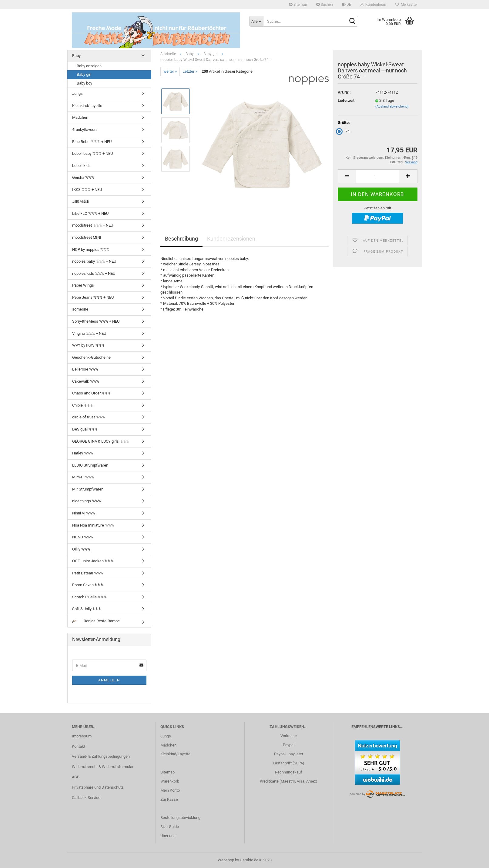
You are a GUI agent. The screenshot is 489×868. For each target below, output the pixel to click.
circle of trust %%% (89, 417)
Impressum (82, 736)
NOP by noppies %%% (91, 249)
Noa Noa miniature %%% (93, 525)
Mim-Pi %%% (83, 477)
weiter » (170, 71)
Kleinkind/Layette (87, 106)
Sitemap (298, 5)
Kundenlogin (373, 5)
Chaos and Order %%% (91, 393)
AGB (76, 777)
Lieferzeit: (347, 100)
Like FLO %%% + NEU (90, 213)
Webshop (226, 860)
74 (344, 131)
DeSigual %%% (85, 429)
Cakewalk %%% (86, 381)
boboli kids (81, 166)
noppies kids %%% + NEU (94, 273)
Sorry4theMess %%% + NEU (96, 321)
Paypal (289, 745)
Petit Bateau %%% (88, 573)
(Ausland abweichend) (392, 106)
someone (80, 309)
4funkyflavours (85, 130)
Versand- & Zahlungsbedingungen (101, 756)
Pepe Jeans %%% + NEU (93, 297)
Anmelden (109, 680)
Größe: (344, 123)
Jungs (77, 93)
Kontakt (79, 746)
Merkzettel (406, 5)
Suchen (325, 5)
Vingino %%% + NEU (89, 333)
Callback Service (86, 798)
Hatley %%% (83, 453)
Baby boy (84, 83)
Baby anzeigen (89, 66)
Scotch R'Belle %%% (89, 597)
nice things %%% (87, 501)
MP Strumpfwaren (88, 489)
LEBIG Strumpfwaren (90, 465)
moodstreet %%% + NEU (93, 225)
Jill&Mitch (81, 201)
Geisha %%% (83, 177)
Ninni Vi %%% (84, 513)
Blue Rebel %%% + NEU (92, 142)
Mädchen (80, 117)
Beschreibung (181, 239)
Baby (76, 56)
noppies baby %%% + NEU (94, 261)
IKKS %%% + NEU (87, 190)
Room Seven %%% (88, 585)
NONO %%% (83, 537)
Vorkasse (289, 736)
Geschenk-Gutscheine (91, 357)
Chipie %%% (82, 405)
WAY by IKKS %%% (88, 345)
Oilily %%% (81, 549)
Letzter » (190, 71)
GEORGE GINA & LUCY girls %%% (100, 441)
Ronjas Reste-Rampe (96, 621)
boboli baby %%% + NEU (92, 153)
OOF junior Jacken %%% (93, 561)
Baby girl (84, 74)
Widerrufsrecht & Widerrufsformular (103, 767)
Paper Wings (83, 285)
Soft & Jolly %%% (87, 609)
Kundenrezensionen (231, 239)
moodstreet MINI (87, 237)
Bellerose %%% (85, 369)
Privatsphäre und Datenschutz (98, 787)
